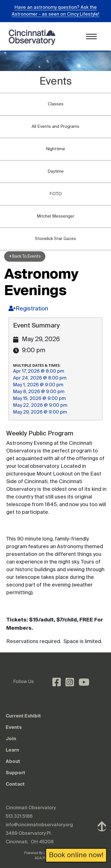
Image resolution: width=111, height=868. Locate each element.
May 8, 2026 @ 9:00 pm (39, 392)
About (13, 761)
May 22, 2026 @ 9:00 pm (40, 406)
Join (11, 738)
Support (16, 773)
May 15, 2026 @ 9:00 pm (39, 399)
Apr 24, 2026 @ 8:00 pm (40, 378)
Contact (15, 784)
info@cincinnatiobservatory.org (39, 825)
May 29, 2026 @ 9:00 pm (40, 412)
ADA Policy (43, 858)
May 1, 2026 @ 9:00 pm (38, 385)
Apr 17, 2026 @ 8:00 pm (39, 372)
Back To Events (25, 256)
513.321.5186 (19, 817)
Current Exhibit (23, 716)
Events (14, 727)
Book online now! (76, 855)
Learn (12, 750)
